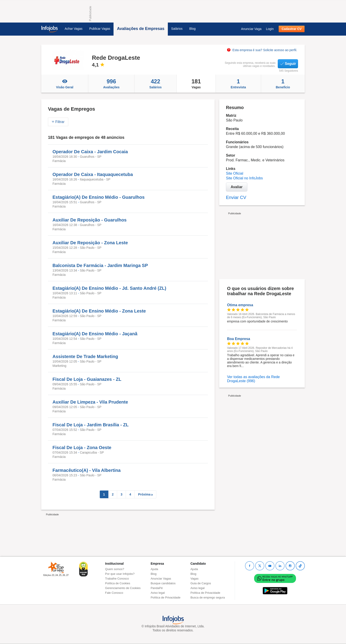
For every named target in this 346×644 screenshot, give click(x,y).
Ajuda (154, 569)
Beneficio (283, 84)
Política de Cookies (118, 583)
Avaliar (237, 187)
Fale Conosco (114, 593)
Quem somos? (115, 569)
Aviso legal (158, 593)
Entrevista (238, 84)
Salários (177, 29)
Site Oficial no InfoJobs (244, 178)
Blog (192, 29)
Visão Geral (65, 84)
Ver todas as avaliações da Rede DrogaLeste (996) (253, 379)
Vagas (196, 84)
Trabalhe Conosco (117, 579)
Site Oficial (234, 173)
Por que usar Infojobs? (120, 574)
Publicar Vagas (100, 29)
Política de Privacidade (166, 597)
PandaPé (157, 588)
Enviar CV (236, 197)
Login (270, 29)
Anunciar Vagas (161, 579)
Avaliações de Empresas (141, 29)
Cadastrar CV (292, 29)
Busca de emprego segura (207, 597)
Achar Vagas (74, 29)
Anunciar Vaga (251, 29)
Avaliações (111, 84)
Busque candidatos (163, 583)
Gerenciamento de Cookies (123, 588)
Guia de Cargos (201, 583)
